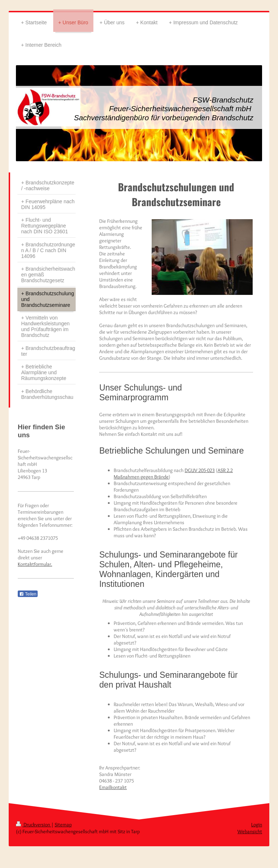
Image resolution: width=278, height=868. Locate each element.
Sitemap (63, 825)
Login (257, 825)
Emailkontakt (113, 787)
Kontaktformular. (35, 564)
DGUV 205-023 (200, 470)
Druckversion (33, 825)
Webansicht (250, 831)
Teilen (28, 594)
